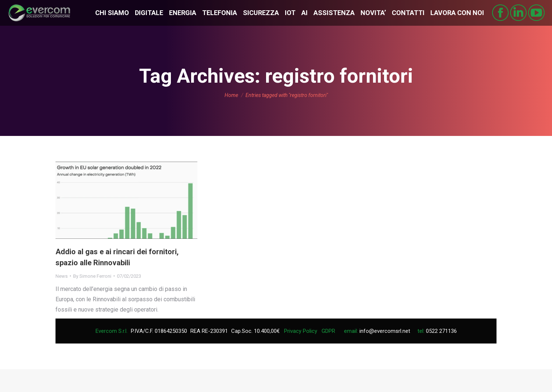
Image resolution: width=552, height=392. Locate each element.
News (62, 276)
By (92, 276)
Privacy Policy (301, 331)
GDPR (328, 331)
